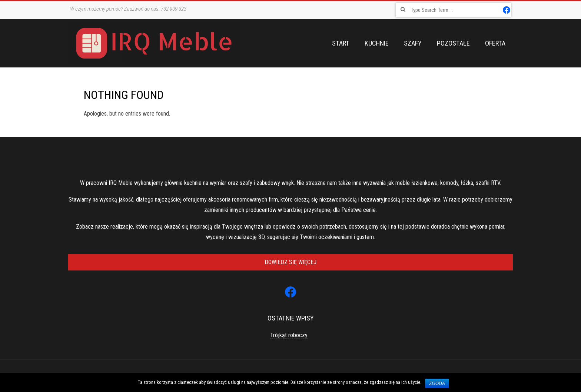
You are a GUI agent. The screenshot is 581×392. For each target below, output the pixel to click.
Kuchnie (377, 43)
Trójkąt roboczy (289, 335)
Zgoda (437, 383)
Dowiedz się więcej (290, 262)
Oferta (495, 43)
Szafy (413, 43)
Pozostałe (453, 43)
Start (341, 43)
